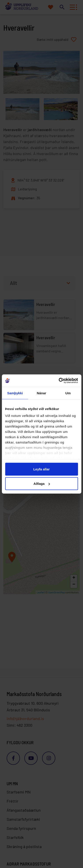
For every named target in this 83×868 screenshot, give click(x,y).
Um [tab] (68, 393)
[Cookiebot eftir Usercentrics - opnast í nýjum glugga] (59, 381)
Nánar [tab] (41, 393)
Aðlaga (42, 484)
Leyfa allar (41, 469)
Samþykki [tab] (15, 393)
